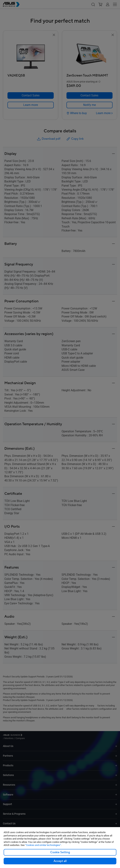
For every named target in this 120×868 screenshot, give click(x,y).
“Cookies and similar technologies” (43, 845)
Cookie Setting (60, 852)
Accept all (60, 861)
